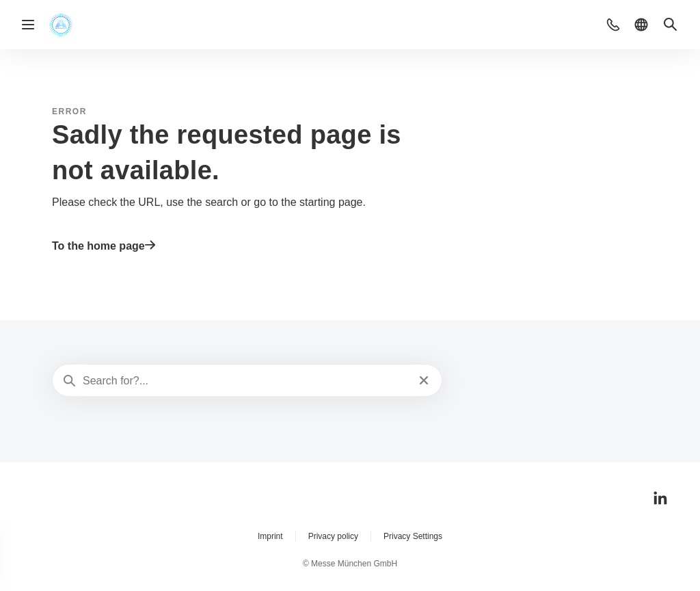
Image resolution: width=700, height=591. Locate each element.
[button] (613, 25)
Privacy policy (333, 536)
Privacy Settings (413, 536)
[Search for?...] (246, 381)
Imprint (270, 536)
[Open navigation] (28, 25)
